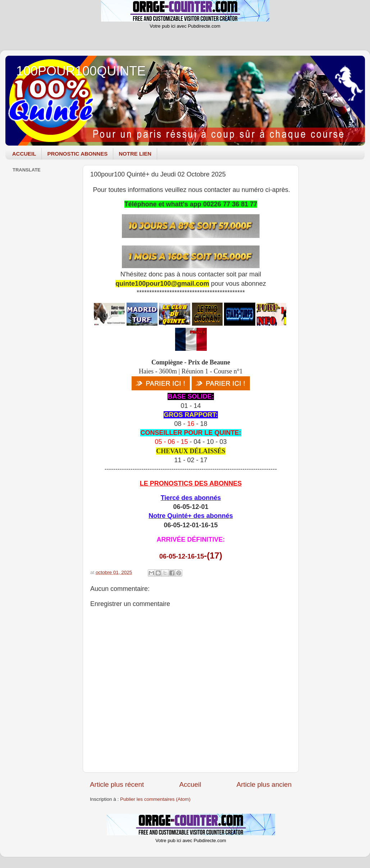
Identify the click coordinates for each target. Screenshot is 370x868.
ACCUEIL (24, 154)
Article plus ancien (264, 784)
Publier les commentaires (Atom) (155, 799)
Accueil (190, 784)
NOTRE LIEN (135, 154)
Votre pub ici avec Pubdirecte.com (185, 26)
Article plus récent (117, 784)
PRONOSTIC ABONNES (77, 154)
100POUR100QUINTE (81, 71)
